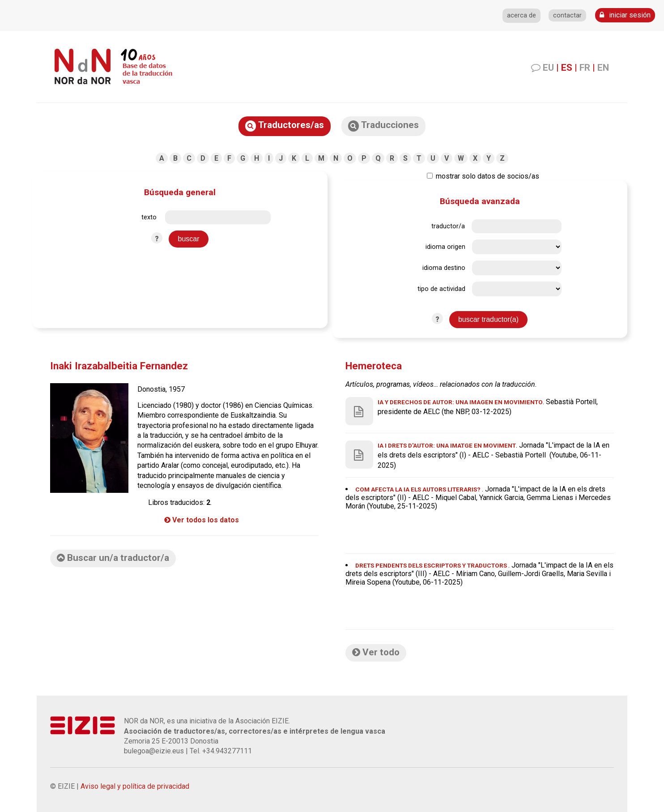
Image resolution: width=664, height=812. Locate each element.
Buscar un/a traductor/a (113, 558)
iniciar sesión (625, 15)
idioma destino (444, 268)
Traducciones (383, 126)
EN (603, 68)
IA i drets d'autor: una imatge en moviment (447, 445)
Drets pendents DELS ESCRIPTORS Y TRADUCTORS (432, 565)
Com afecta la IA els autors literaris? (419, 489)
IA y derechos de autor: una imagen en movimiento (460, 402)
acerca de (521, 15)
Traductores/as (285, 126)
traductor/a (448, 226)
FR (585, 68)
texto (149, 217)
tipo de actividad (441, 289)
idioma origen (445, 247)
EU (548, 68)
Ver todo (376, 652)
